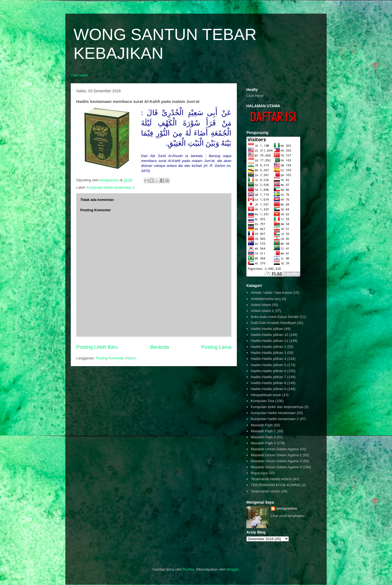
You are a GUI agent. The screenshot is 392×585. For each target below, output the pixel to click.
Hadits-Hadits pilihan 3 (268, 353)
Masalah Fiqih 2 (263, 431)
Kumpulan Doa (262, 401)
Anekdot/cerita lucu (266, 299)
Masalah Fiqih (262, 425)
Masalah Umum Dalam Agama (275, 449)
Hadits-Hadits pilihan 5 (268, 365)
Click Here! (79, 75)
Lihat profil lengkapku (288, 516)
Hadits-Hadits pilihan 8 (268, 383)
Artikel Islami (261, 305)
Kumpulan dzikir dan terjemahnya (277, 407)
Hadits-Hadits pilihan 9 (268, 389)
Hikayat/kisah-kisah (266, 395)
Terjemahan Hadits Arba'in (271, 479)
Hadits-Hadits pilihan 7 (268, 377)
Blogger (232, 569)
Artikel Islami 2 (262, 311)
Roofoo (188, 569)
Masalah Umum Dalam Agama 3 (276, 461)
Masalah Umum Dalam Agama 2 (276, 455)
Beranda (160, 347)
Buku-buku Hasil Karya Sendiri (275, 317)
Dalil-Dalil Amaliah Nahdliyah (273, 323)
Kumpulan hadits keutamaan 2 (111, 187)
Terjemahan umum (265, 491)
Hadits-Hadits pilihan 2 (268, 347)
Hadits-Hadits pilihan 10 (269, 335)
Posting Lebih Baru (97, 347)
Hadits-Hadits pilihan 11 (269, 341)
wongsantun (287, 508)
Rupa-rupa (259, 473)
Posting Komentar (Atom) (116, 358)
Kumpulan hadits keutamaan (273, 413)
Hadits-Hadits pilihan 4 (268, 359)
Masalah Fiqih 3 (263, 437)
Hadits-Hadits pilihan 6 (268, 371)
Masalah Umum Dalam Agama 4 (276, 467)
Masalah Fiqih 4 (263, 443)
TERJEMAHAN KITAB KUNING (276, 485)
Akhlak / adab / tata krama (271, 292)
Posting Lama (216, 347)
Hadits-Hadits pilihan (267, 329)
